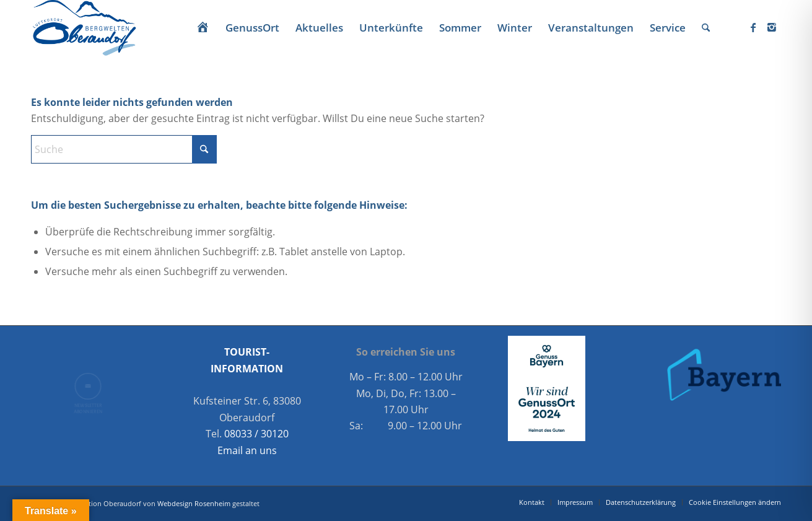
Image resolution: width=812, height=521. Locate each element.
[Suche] (706, 28)
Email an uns (247, 450)
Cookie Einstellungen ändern (735, 502)
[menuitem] (203, 28)
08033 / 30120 (256, 434)
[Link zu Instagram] (772, 27)
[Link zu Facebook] (753, 27)
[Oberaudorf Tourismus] (84, 28)
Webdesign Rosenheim (194, 503)
